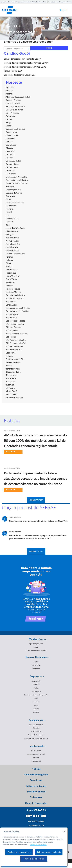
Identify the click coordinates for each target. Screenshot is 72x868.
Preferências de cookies (34, 859)
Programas (36, 669)
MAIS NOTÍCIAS (36, 500)
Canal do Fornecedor (36, 803)
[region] (34, 847)
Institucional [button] (36, 746)
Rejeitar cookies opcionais (49, 852)
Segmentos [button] (36, 676)
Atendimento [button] (36, 720)
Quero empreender (36, 644)
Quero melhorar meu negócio (36, 651)
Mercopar (36, 712)
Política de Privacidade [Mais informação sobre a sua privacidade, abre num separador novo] (38, 845)
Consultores (43, 2)
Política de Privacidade (36, 735)
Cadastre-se (36, 797)
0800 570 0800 (36, 821)
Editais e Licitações (17, 2)
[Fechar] (64, 832)
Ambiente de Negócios (36, 774)
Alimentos (36, 684)
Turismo (36, 709)
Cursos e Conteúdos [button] (36, 657)
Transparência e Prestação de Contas (60, 2)
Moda (36, 698)
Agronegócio (36, 681)
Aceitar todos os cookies (19, 852)
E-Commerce (36, 691)
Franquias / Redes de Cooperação (36, 695)
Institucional (5, 2)
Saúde (36, 705)
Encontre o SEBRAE (31, 2)
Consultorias (36, 665)
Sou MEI (36, 647)
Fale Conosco (36, 731)
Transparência (36, 761)
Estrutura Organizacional (36, 754)
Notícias (36, 769)
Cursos (36, 662)
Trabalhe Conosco (36, 792)
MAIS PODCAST (36, 551)
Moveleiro (36, 702)
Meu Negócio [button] (36, 639)
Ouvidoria (36, 728)
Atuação (36, 758)
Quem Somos (36, 751)
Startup (36, 688)
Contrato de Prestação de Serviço (36, 738)
